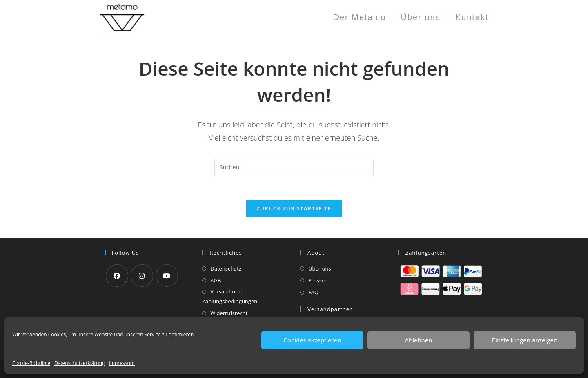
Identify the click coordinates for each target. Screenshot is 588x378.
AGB (216, 280)
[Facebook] (117, 276)
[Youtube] (167, 276)
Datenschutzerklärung (80, 363)
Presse (316, 280)
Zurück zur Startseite (294, 208)
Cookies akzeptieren (313, 340)
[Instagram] (142, 276)
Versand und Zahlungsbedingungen (230, 296)
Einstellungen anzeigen (525, 340)
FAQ (313, 292)
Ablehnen (419, 340)
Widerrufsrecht (229, 313)
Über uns (320, 268)
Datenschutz (226, 268)
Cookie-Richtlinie (31, 363)
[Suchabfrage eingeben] (294, 167)
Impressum (122, 363)
